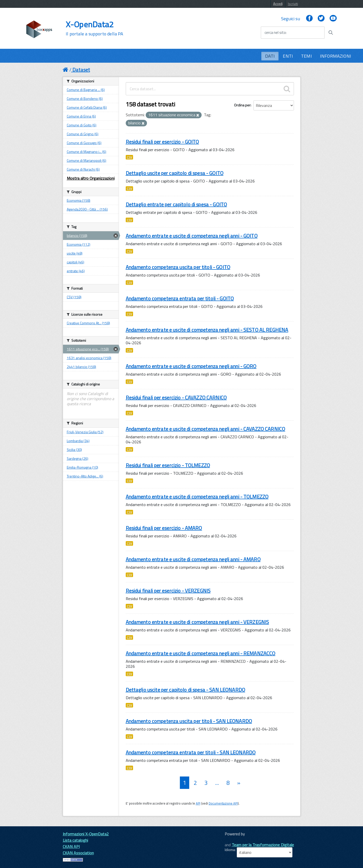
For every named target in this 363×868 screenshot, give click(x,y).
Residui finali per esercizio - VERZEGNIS (168, 591)
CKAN (233, 840)
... (217, 783)
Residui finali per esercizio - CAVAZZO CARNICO (176, 397)
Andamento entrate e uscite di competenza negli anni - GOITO (192, 236)
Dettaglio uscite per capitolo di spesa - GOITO (175, 173)
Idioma (230, 850)
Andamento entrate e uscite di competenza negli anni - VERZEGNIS (197, 622)
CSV (129, 157)
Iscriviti (293, 4)
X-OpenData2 (94, 28)
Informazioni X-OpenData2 (86, 834)
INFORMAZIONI (336, 56)
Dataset (81, 70)
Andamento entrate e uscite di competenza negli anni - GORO (191, 366)
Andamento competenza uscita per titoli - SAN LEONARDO (189, 721)
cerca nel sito (275, 33)
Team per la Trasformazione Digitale (263, 845)
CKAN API (71, 847)
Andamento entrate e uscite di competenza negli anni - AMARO (193, 559)
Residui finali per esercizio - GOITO (162, 142)
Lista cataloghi (75, 840)
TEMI (306, 56)
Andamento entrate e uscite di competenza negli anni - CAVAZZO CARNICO (206, 429)
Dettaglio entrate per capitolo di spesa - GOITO (176, 204)
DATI (270, 56)
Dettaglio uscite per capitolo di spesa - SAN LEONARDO (185, 690)
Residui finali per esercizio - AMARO (164, 528)
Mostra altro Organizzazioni (91, 178)
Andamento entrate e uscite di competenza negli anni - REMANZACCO (201, 653)
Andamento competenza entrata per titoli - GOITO (180, 298)
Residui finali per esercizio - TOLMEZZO (168, 465)
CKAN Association (78, 853)
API (198, 803)
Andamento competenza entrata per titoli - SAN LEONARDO (191, 752)
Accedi (278, 4)
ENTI (288, 56)
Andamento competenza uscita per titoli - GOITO (178, 267)
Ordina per (242, 105)
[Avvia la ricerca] (331, 33)
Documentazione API (223, 803)
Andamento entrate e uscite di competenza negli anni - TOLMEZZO (197, 497)
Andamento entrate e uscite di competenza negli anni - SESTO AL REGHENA (207, 330)
